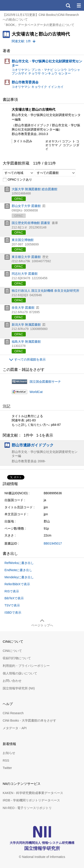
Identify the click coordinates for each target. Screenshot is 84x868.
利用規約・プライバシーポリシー (26, 666)
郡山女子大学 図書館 (26, 206)
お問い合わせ (12, 681)
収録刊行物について (17, 658)
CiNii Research (13, 713)
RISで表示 (12, 591)
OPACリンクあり (17, 180)
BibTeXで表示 (14, 598)
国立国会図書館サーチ (45, 382)
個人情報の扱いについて (20, 673)
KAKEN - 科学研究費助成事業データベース (33, 793)
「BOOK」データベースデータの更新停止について (39, 25)
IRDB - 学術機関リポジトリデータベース (31, 800)
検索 (68, 5)
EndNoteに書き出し (18, 570)
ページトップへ (42, 625)
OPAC (19, 199)
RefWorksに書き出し (19, 563)
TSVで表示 (12, 605)
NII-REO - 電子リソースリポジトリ (27, 808)
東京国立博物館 (23, 240)
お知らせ (9, 753)
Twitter (7, 768)
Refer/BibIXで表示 (17, 584)
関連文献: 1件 (21, 41)
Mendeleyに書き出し (19, 577)
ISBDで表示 (13, 612)
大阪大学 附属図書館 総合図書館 (34, 189)
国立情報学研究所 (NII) (19, 688)
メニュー (79, 5)
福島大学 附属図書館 (26, 342)
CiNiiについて (12, 651)
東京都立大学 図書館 (26, 257)
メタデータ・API (15, 728)
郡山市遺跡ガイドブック (33, 445)
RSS (6, 760)
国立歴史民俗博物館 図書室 (31, 223)
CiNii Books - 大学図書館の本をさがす (29, 720)
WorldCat (36, 392)
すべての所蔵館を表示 (30, 359)
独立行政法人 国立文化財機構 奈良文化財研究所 (45, 291)
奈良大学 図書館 (23, 308)
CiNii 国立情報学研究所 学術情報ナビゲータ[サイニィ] (20, 5)
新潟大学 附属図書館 (26, 325)
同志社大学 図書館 (25, 274)
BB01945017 (53, 543)
